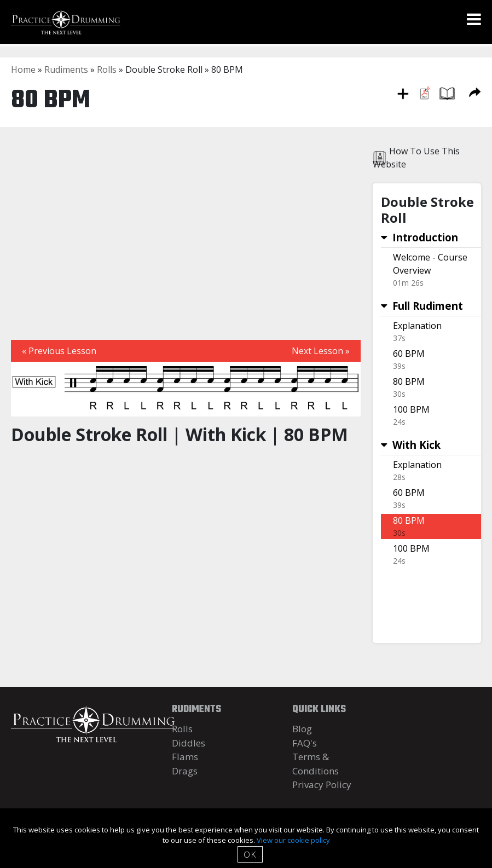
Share (475, 92)
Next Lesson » (321, 351)
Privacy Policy (322, 785)
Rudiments (66, 70)
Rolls (107, 70)
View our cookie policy (293, 840)
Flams (185, 757)
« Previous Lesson (59, 351)
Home (23, 70)
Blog (302, 729)
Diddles (189, 743)
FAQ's (305, 743)
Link (431, 270)
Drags (185, 771)
